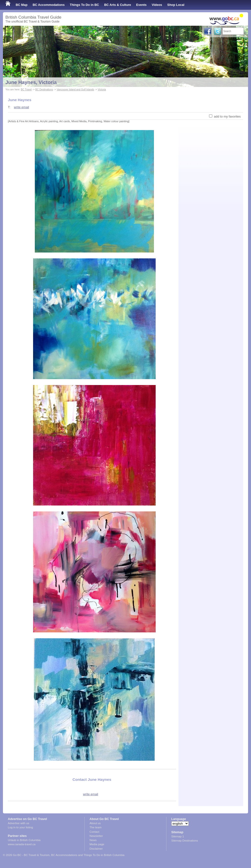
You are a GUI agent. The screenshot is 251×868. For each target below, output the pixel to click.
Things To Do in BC (84, 5)
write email (21, 107)
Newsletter (96, 836)
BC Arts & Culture (118, 5)
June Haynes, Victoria (31, 82)
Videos (157, 5)
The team (95, 827)
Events (141, 5)
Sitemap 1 (178, 836)
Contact (94, 832)
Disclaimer (96, 849)
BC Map (22, 5)
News (93, 840)
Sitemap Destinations (185, 841)
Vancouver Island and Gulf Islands (75, 90)
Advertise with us (19, 823)
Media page (97, 844)
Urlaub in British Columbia (24, 840)
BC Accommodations (49, 5)
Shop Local (176, 5)
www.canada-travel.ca (22, 844)
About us (95, 823)
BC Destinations (44, 90)
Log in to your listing (20, 827)
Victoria (102, 90)
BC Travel (26, 90)
